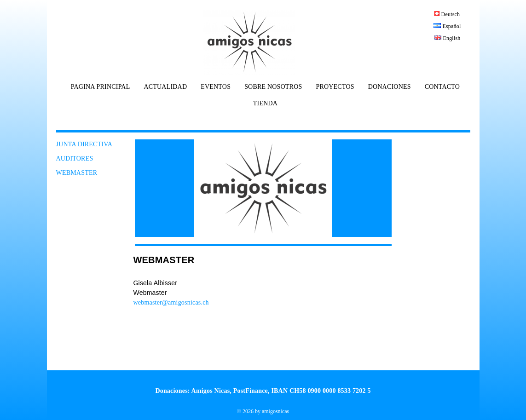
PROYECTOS (335, 87)
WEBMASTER (77, 173)
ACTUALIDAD (165, 87)
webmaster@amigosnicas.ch (171, 302)
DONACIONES (390, 87)
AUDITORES (75, 158)
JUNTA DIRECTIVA (84, 144)
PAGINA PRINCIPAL (101, 87)
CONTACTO (442, 87)
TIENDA (265, 104)
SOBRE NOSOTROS (273, 87)
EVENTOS (216, 87)
